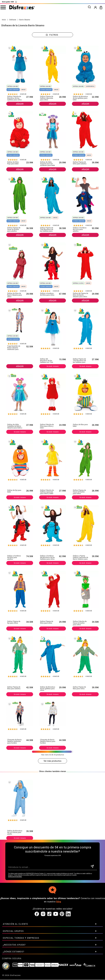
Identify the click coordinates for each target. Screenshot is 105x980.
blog (59, 902)
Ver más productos (52, 761)
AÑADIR (20, 104)
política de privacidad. (15, 877)
